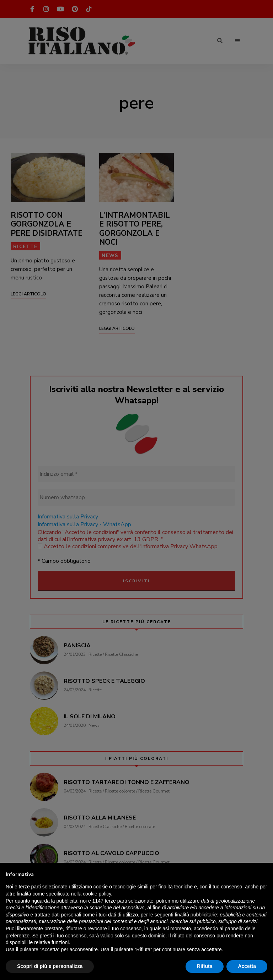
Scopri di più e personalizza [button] (50, 966)
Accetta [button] (247, 966)
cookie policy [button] (97, 894)
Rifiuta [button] (205, 966)
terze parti (116, 901)
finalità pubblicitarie (196, 915)
